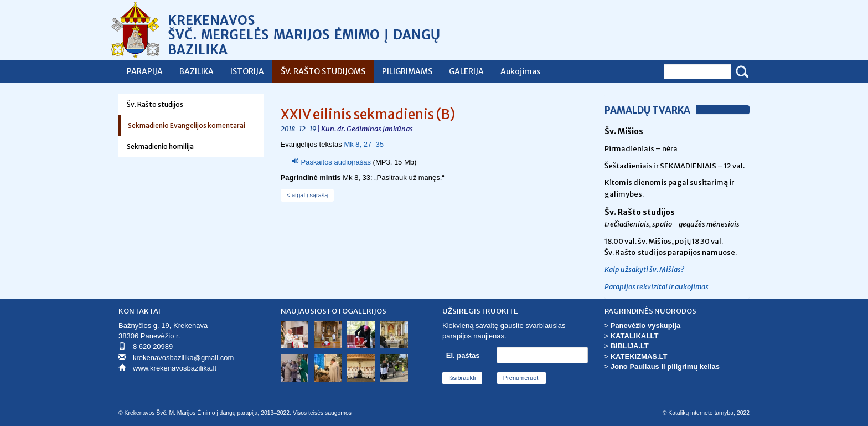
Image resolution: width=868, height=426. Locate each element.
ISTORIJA (247, 71)
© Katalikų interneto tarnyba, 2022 (706, 413)
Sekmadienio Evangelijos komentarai (187, 125)
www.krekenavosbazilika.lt (175, 368)
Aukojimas (520, 71)
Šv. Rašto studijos (155, 104)
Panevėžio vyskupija (645, 325)
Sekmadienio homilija (160, 147)
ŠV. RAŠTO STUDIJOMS (323, 71)
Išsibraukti (462, 378)
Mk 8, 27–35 (364, 144)
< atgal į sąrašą (308, 195)
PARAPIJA (145, 71)
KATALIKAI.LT (635, 336)
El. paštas (463, 355)
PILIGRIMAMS (407, 71)
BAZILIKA (197, 71)
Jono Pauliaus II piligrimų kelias (665, 366)
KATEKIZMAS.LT (639, 356)
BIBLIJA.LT (630, 346)
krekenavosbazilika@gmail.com (183, 358)
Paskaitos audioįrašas (336, 162)
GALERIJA (466, 71)
